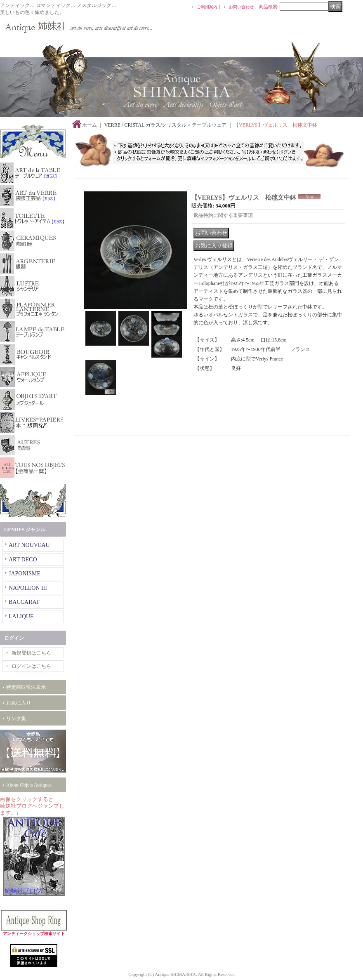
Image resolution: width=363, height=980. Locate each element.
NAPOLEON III (28, 588)
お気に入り (19, 703)
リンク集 (16, 719)
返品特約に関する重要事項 (223, 215)
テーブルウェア (209, 125)
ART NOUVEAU (29, 545)
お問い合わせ (241, 7)
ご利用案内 (207, 7)
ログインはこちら (31, 666)
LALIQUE (21, 616)
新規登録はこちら (31, 653)
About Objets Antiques (29, 785)
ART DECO (23, 559)
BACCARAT (24, 602)
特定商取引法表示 (26, 687)
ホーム (90, 125)
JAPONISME (25, 574)
